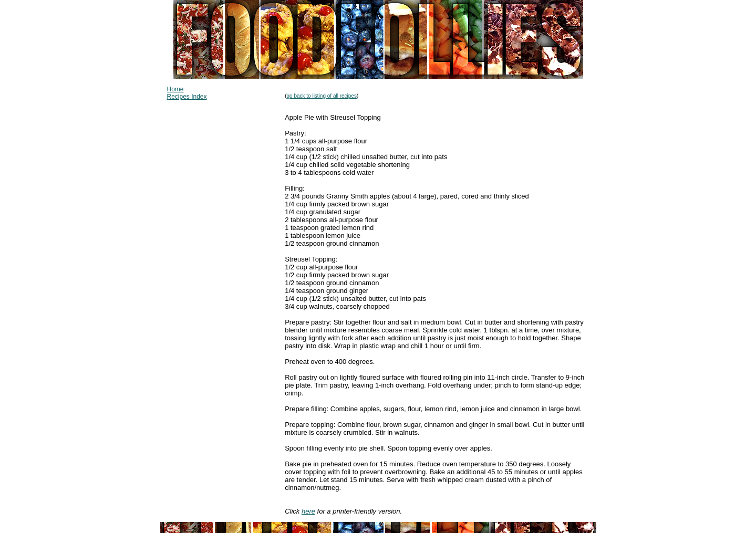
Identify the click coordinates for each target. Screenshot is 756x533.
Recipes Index (187, 97)
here (308, 511)
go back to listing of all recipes (322, 96)
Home (175, 89)
